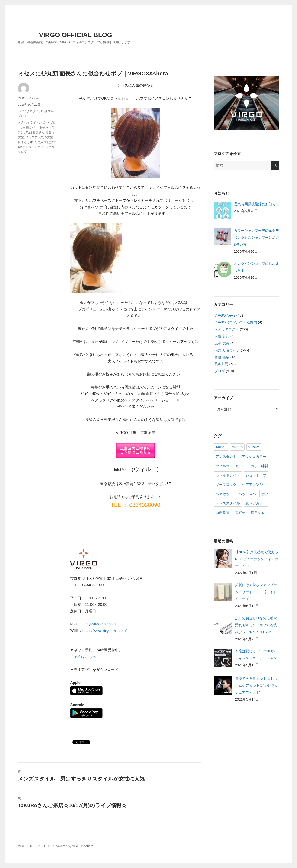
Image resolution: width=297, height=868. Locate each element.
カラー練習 (260, 466)
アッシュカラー (254, 456)
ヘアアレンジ (252, 485)
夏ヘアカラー (256, 503)
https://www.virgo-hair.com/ (105, 631)
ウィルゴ (223, 466)
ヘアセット (224, 494)
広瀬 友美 (47, 111)
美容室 (240, 512)
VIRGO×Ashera (28, 98)
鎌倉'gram (259, 512)
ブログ (22, 116)
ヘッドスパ (247, 494)
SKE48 (237, 447)
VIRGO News (225, 315)
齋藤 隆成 (222, 357)
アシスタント (226, 456)
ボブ (265, 494)
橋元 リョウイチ (227, 350)
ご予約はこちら (83, 657)
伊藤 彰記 (222, 336)
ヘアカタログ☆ (28, 111)
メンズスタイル (228, 503)
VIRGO (254, 447)
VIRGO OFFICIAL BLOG (76, 35)
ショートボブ (256, 475)
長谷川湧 (221, 364)
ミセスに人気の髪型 (39, 137)
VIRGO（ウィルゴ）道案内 (236, 322)
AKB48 (221, 447)
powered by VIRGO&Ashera (75, 846)
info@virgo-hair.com (99, 624)
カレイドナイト (228, 475)
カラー (240, 466)
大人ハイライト (28, 122)
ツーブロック (226, 485)
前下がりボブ (27, 142)
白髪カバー (30, 127)
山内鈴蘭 (223, 512)
